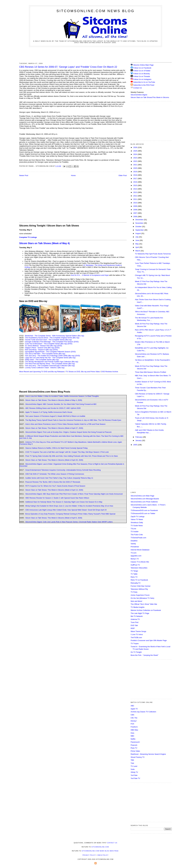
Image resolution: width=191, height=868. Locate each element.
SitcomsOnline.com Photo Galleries (144, 502)
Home (73, 175)
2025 (135, 151)
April (137, 247)
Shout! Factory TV (138, 757)
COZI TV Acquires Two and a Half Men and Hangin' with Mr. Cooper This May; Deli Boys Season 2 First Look (67, 452)
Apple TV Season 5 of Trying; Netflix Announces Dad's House (49, 412)
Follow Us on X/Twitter (142, 71)
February (139, 437)
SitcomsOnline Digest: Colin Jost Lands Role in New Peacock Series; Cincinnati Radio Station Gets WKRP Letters (69, 522)
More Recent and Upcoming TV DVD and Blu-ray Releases (42, 372)
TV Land (134, 766)
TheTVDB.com (136, 638)
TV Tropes (135, 643)
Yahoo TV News (137, 519)
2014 (135, 189)
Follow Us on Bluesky (142, 74)
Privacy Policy (89, 855)
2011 (135, 199)
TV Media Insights (138, 607)
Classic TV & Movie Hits (140, 562)
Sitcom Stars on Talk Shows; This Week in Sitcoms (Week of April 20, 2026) (54, 460)
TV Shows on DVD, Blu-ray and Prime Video (83, 372)
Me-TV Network (137, 616)
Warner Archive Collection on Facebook (146, 610)
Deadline (134, 541)
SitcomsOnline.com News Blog (95, 11)
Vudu (133, 769)
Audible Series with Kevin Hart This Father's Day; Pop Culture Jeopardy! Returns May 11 (59, 478)
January (139, 440)
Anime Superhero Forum (140, 595)
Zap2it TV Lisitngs (138, 517)
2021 (135, 165)
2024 (135, 154)
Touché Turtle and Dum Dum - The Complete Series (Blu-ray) (48, 340)
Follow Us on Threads (142, 76)
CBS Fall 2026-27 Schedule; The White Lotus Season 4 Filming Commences (55, 474)
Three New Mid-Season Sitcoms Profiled (150, 372)
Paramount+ (135, 742)
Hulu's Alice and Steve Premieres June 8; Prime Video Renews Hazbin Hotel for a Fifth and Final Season (65, 424)
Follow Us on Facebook (142, 68)
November (140, 223)
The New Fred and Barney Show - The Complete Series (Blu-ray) (50, 364)
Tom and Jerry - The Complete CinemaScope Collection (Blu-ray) (50, 366)
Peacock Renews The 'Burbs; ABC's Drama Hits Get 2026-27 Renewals (53, 482)
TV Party (134, 592)
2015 (135, 185)
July (137, 237)
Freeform (134, 727)
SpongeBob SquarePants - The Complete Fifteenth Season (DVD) (50, 352)
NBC (132, 736)
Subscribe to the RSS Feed (144, 85)
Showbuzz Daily (137, 522)
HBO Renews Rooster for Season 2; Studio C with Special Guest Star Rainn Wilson (57, 498)
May (137, 244)
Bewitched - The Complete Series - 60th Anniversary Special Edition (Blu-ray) (55, 336)
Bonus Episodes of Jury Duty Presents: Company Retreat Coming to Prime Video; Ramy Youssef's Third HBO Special (70, 514)
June (138, 240)
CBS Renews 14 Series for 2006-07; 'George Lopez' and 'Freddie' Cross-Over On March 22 (68, 67)
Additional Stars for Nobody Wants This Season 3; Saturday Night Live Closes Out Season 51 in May (64, 502)
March (138, 251)
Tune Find (134, 622)
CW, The (134, 718)
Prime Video (135, 751)
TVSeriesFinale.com (138, 538)
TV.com (134, 553)
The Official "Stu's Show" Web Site (144, 604)
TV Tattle (134, 574)
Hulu (132, 733)
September (140, 230)
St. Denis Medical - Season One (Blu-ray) (41, 346)
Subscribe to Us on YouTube (144, 82)
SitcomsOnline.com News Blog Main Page (100, 851)
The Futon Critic (137, 535)
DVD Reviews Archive (110, 372)
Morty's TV (135, 559)
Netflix (133, 739)
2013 (135, 192)
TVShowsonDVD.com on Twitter (143, 513)
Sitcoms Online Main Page (142, 65)
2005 (135, 445)
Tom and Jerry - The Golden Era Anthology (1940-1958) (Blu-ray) (50, 356)
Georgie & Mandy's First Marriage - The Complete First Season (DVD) (52, 342)
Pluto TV (134, 748)
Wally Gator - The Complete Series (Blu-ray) (42, 360)
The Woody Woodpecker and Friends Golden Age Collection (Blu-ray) (52, 362)
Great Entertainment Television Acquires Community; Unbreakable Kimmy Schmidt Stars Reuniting (63, 470)
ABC (132, 706)
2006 (135, 217)
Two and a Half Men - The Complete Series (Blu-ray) (45, 354)
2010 (135, 203)
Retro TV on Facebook (139, 580)
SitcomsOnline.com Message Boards (145, 499)
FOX (132, 724)
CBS (132, 715)
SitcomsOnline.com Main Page (142, 496)
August (138, 233)
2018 (135, 175)
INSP (133, 628)
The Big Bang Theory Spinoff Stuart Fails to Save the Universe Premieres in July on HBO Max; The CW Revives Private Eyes (73, 420)
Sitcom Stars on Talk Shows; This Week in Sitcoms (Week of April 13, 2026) (54, 490)
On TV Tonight (136, 652)
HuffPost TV (135, 565)
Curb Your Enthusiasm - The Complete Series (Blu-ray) (46, 344)
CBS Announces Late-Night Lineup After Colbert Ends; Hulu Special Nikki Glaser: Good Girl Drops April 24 (66, 510)
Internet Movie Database (140, 550)
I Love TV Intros (137, 634)
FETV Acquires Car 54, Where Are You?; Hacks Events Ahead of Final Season (55, 486)
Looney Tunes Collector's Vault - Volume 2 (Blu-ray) (45, 368)
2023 (135, 158)
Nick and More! (136, 601)
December (140, 220)
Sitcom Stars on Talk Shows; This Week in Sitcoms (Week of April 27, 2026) (54, 428)
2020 (135, 168)
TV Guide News (137, 526)
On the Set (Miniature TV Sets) (142, 598)
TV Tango (134, 571)
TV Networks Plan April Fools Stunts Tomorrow (153, 254)
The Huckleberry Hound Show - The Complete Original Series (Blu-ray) (52, 338)
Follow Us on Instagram (142, 79)
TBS (132, 760)
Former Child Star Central (140, 586)
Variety (133, 544)
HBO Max (134, 730)
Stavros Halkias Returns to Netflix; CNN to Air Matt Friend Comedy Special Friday (57, 448)
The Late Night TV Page (140, 613)
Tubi (132, 763)
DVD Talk (134, 625)
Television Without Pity (139, 589)
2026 (135, 147)
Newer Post (24, 175)
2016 (135, 182)
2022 (135, 161)
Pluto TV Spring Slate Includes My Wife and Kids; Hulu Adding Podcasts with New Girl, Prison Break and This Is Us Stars (72, 456)
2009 (135, 206)
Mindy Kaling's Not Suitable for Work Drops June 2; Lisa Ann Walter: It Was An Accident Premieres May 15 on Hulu (69, 506)
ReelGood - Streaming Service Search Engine (148, 754)
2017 (135, 179)
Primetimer (135, 547)
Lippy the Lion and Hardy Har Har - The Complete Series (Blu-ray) (50, 358)
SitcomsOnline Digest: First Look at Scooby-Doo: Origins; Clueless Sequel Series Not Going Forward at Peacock (68, 432)
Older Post (123, 175)
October (139, 227)
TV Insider (135, 532)
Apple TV (134, 709)
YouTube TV (135, 778)
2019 (135, 172)
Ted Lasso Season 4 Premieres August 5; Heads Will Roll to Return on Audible (55, 416)
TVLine (133, 529)
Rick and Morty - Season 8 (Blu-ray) (39, 350)
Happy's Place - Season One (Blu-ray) (40, 348)
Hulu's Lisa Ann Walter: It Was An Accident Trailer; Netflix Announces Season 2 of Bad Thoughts (62, 396)
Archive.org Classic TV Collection (143, 712)
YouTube (134, 775)
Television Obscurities (139, 568)
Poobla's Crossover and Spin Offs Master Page (149, 640)
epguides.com (136, 556)
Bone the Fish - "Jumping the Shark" (145, 655)
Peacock (134, 745)
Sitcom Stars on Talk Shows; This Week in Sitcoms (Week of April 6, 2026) (54, 518)
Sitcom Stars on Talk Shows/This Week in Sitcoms (150, 97)
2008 (135, 210)
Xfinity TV (134, 772)
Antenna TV (135, 619)
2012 (135, 196)
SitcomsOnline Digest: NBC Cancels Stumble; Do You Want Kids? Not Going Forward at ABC (61, 404)
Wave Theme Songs (138, 631)
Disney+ (134, 721)
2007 (135, 213)
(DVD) (70, 344)
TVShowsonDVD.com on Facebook (144, 510)
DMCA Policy (103, 855)
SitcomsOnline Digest (139, 95)
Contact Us (136, 88)
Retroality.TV (136, 583)
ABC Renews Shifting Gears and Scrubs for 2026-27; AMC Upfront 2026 (53, 408)
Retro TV (134, 577)
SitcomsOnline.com (100, 847)
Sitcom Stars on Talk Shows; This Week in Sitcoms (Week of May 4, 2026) (54, 400)
